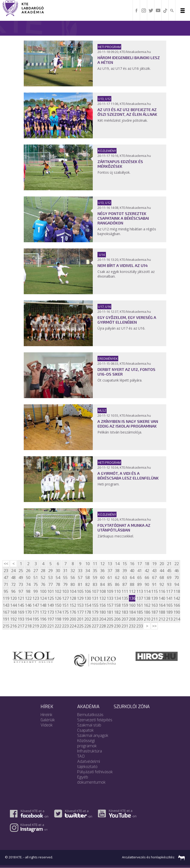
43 (154, 571)
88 (132, 584)
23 (6, 571)
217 (21, 626)
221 (50, 626)
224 (73, 626)
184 (132, 612)
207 (125, 619)
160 (132, 605)
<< (6, 564)
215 (6, 626)
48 (13, 578)
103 (65, 591)
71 (6, 584)
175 (65, 612)
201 (80, 619)
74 (28, 584)
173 (50, 612)
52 (43, 578)
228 (102, 626)
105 (80, 591)
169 (21, 612)
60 (102, 578)
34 (88, 571)
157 (110, 605)
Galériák (48, 720)
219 (36, 626)
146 (28, 605)
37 (110, 571)
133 (110, 598)
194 (28, 619)
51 (36, 578)
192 (13, 619)
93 (169, 584)
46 (177, 571)
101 (50, 591)
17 (140, 564)
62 (117, 578)
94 (177, 584)
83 (95, 584)
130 (88, 598)
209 (140, 619)
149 (50, 605)
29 (50, 571)
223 (65, 626)
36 (102, 571)
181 (110, 612)
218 (28, 626)
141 (169, 598)
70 (177, 578)
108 (102, 591)
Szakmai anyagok (93, 735)
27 (36, 571)
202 (88, 619)
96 (13, 591)
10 (88, 564)
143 (6, 605)
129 (80, 598)
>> (154, 626)
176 (73, 612)
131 (95, 598)
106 (88, 591)
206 (117, 619)
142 (177, 598)
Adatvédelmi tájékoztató (89, 764)
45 (169, 571)
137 (140, 598)
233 (140, 626)
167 (6, 612)
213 (169, 619)
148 (43, 605)
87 (125, 584)
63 (125, 578)
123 (36, 598)
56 (73, 578)
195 (36, 619)
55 (65, 578)
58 (88, 578)
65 (140, 578)
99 (36, 591)
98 (28, 591)
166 (177, 605)
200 (73, 619)
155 (95, 605)
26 (28, 571)
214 (177, 619)
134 (117, 598)
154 (88, 605)
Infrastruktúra (90, 751)
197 (50, 619)
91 (154, 584)
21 (169, 564)
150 (58, 605)
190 (177, 612)
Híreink (47, 715)
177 (80, 612)
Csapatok (85, 730)
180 (102, 612)
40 (132, 571)
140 (162, 598)
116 (162, 591)
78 (58, 584)
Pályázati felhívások (95, 772)
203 (95, 619)
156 (102, 605)
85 (110, 584)
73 (21, 584)
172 (43, 612)
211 (154, 619)
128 (73, 598)
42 (147, 571)
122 (28, 598)
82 (88, 584)
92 (162, 584)
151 (65, 605)
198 (58, 619)
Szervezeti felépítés (95, 720)
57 (80, 578)
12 (102, 564)
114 (147, 591)
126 (58, 598)
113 (140, 591)
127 (65, 598)
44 (162, 571)
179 (95, 612)
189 (169, 612)
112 (132, 591)
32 (73, 571)
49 (21, 578)
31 (65, 571)
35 (95, 571)
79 (65, 584)
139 (154, 598)
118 (177, 591)
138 (147, 598)
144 (13, 605)
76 (43, 584)
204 (102, 619)
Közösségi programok (87, 743)
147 (36, 605)
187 (154, 612)
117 (169, 591)
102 (58, 591)
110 (117, 591)
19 (154, 564)
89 (140, 584)
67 (154, 578)
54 (58, 578)
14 (117, 564)
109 (110, 591)
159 (125, 605)
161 (140, 605)
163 (154, 605)
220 (43, 626)
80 (73, 584)
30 (58, 571)
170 (28, 612)
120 (13, 598)
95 (6, 591)
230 (117, 626)
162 (147, 605)
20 (162, 564)
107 (95, 591)
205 (110, 619)
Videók (47, 725)
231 (125, 626)
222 (58, 626)
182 (117, 612)
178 (88, 612)
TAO (81, 756)
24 (13, 571)
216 (13, 626)
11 (95, 564)
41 (140, 571)
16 (132, 564)
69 (169, 578)
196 (43, 619)
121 (21, 598)
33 (80, 571)
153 (80, 605)
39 (125, 571)
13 (110, 564)
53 (50, 578)
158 (117, 605)
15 (125, 564)
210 (147, 619)
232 (132, 626)
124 (43, 598)
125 (50, 598)
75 (36, 584)
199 (65, 619)
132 (102, 598)
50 (28, 578)
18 (147, 564)
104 (73, 591)
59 (95, 578)
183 (125, 612)
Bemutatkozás (90, 715)
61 (110, 578)
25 (21, 571)
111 (125, 591)
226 (88, 626)
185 (140, 612)
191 (6, 619)
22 (177, 564)
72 (13, 584)
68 (162, 578)
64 (132, 578)
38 (117, 571)
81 (80, 584)
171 (36, 612)
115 (154, 591)
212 (162, 619)
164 (162, 605)
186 (147, 612)
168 (13, 612)
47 (6, 578)
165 (169, 605)
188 (162, 612)
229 (110, 626)
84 (102, 584)
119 (6, 598)
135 (125, 598)
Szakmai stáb (89, 725)
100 (43, 591)
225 (80, 626)
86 (117, 584)
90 (147, 584)
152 (73, 605)
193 (21, 619)
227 (95, 626)
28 (43, 571)
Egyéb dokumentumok (91, 780)
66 (147, 578)
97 (21, 591)
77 (50, 584)
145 (21, 605)
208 (132, 619)
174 (58, 612)
